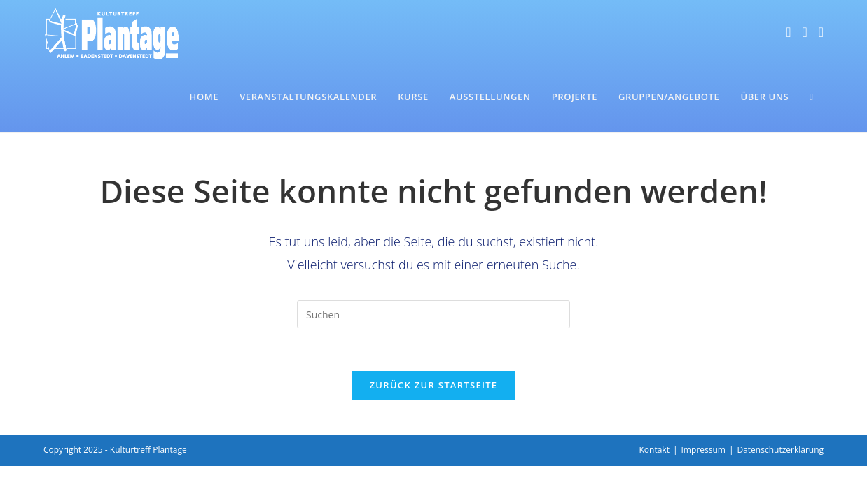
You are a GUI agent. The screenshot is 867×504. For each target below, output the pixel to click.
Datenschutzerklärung (780, 450)
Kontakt (654, 450)
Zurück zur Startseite (434, 385)
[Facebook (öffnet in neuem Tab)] (788, 32)
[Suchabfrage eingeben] (433, 314)
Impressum (703, 450)
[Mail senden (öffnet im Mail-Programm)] (821, 32)
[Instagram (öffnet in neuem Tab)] (804, 32)
